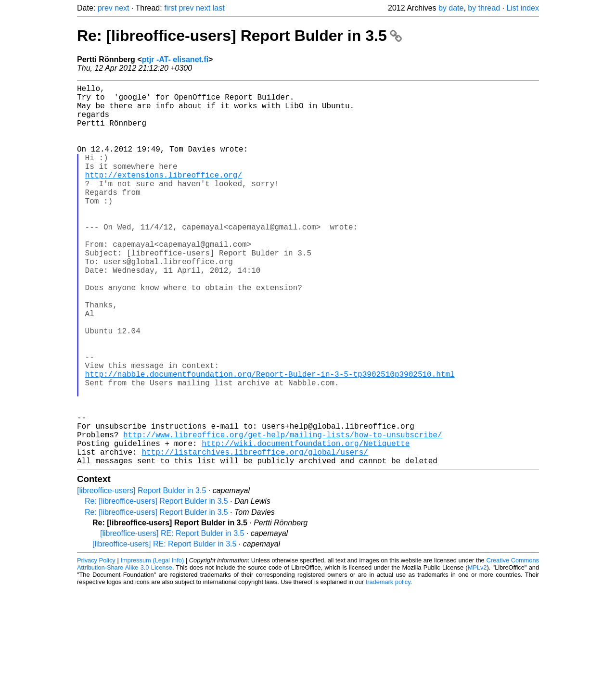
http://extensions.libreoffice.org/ (164, 196)
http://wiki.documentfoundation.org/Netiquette (306, 524)
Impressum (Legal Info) (152, 645)
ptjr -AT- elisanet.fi (175, 59)
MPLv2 (477, 652)
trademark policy (388, 667)
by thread (484, 8)
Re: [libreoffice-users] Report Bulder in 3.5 (239, 36)
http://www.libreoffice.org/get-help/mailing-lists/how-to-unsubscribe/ (282, 513)
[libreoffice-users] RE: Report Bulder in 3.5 (172, 618)
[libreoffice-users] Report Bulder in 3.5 (141, 575)
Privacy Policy (96, 645)
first (170, 8)
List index (523, 8)
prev (105, 8)
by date (451, 8)
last (219, 8)
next (122, 8)
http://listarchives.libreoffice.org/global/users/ (255, 534)
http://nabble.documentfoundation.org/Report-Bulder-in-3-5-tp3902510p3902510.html (270, 439)
